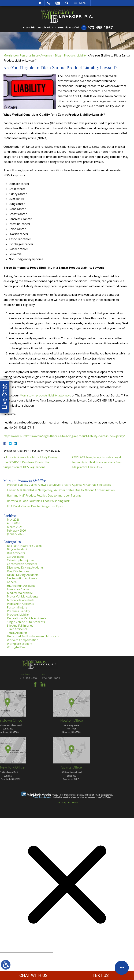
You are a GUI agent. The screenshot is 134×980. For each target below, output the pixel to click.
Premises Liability (18, 611)
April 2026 (14, 523)
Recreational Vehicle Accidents (27, 618)
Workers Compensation (23, 640)
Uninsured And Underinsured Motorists (33, 636)
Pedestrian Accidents (21, 604)
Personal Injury (17, 607)
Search (67, 3)
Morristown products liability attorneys (45, 395)
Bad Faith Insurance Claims (25, 546)
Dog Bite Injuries (18, 571)
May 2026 (13, 520)
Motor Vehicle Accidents (23, 596)
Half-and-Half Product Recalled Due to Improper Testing (44, 495)
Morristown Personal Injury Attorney (28, 55)
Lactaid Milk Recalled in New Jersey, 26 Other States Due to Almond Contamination (61, 490)
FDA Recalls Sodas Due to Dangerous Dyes (35, 506)
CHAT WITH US (33, 975)
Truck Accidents (17, 633)
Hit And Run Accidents (21, 586)
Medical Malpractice (20, 593)
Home (40, 3)
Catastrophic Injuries (21, 560)
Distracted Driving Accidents (25, 567)
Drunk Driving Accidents (23, 575)
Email (58, 3)
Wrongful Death (18, 647)
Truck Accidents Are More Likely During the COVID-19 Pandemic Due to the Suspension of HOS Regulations (30, 462)
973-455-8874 (16, 678)
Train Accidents (17, 629)
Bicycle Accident (17, 549)
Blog (58, 55)
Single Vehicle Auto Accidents (26, 622)
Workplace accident (20, 644)
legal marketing (78, 797)
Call (49, 3)
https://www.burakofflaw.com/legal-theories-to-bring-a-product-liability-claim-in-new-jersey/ (64, 436)
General (12, 582)
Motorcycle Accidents (21, 600)
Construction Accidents (22, 564)
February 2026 (16, 531)
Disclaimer (72, 803)
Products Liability (75, 55)
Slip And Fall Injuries (20, 626)
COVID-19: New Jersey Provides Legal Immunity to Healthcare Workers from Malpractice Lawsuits (97, 462)
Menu (83, 3)
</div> (27, 966)
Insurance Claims (18, 589)
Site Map (61, 803)
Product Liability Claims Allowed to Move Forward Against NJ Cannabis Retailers (59, 485)
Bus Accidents (16, 553)
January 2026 (16, 534)
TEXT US (101, 975)
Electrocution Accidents (22, 578)
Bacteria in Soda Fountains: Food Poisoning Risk (38, 501)
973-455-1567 (100, 28)
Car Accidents (16, 557)
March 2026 (15, 527)
